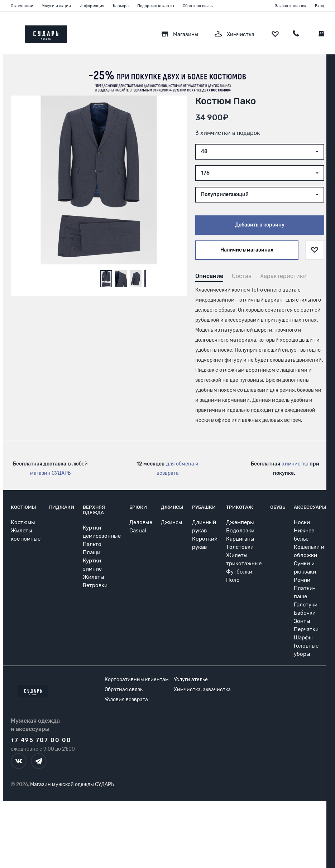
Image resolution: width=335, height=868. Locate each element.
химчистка (295, 464)
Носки (302, 522)
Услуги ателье (191, 680)
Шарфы (303, 638)
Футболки (239, 572)
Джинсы (172, 507)
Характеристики (283, 276)
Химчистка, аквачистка (202, 690)
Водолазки (240, 531)
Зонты (302, 621)
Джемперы (240, 522)
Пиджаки (62, 507)
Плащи (92, 552)
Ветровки (95, 585)
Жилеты (94, 577)
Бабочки (305, 613)
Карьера (121, 6)
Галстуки (306, 605)
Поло (233, 580)
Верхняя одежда (94, 510)
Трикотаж (240, 507)
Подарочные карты (156, 6)
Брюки (138, 507)
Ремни (302, 580)
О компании (22, 6)
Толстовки (240, 547)
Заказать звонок (291, 6)
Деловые (141, 522)
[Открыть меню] (11, 32)
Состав (242, 276)
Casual (138, 531)
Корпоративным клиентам (137, 680)
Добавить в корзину (260, 225)
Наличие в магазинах (247, 250)
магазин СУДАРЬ (50, 473)
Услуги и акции (56, 6)
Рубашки (204, 507)
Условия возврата (126, 700)
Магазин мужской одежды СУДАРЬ (72, 784)
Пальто (92, 544)
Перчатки (306, 629)
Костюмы (23, 507)
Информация (92, 6)
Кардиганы (240, 539)
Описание (209, 276)
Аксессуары (310, 507)
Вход (320, 6)
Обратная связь (198, 6)
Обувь (278, 507)
